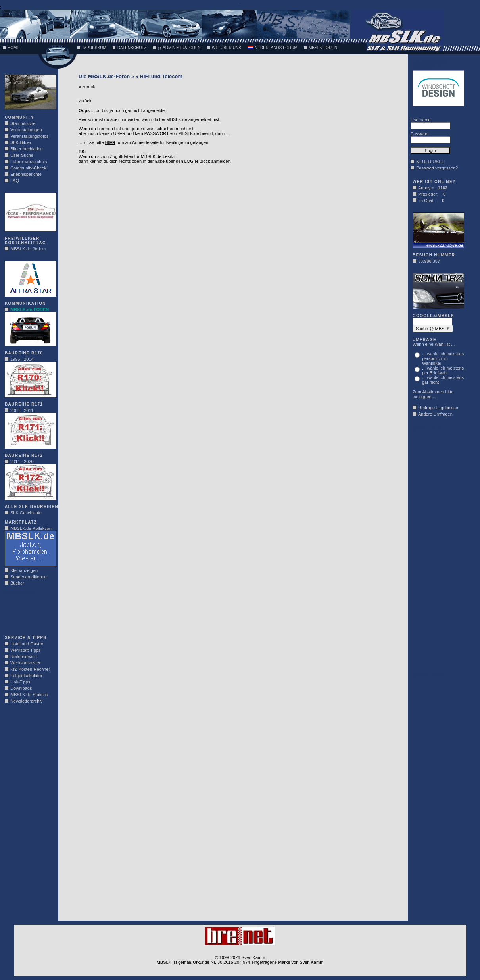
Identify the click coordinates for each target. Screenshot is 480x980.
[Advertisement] (29, 613)
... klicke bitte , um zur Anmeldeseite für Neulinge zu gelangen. (144, 142)
